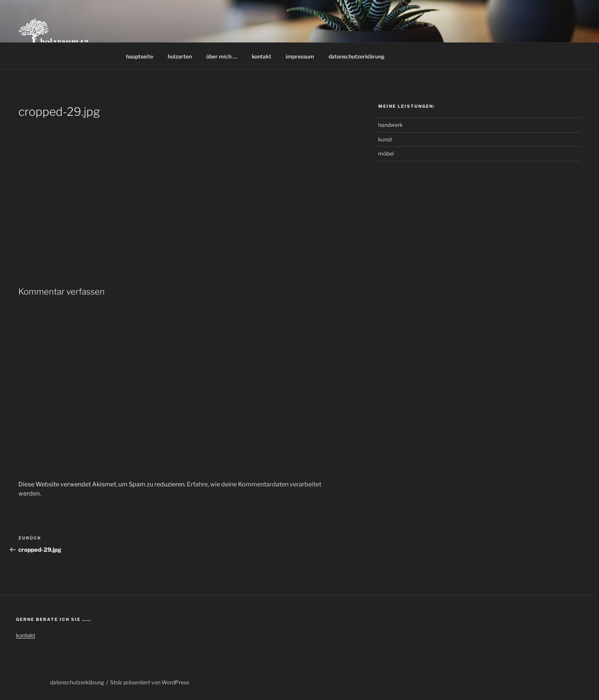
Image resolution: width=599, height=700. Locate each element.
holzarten (180, 56)
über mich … (222, 56)
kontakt (261, 56)
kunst (385, 139)
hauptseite (140, 56)
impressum (300, 56)
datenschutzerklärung (357, 56)
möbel (386, 153)
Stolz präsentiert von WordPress (150, 682)
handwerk (390, 125)
